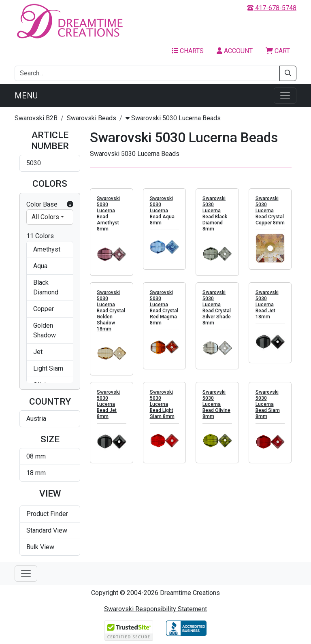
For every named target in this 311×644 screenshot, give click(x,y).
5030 (34, 163)
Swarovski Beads (92, 118)
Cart (278, 51)
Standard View (47, 530)
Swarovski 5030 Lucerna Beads (173, 118)
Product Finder (47, 514)
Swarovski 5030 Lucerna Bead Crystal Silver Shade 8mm (217, 308)
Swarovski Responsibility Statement (155, 609)
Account (235, 51)
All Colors (45, 217)
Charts (188, 51)
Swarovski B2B (36, 118)
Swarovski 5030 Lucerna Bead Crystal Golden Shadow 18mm (111, 311)
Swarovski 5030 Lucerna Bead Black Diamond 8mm (215, 214)
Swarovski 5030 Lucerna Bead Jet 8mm (108, 404)
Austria (36, 419)
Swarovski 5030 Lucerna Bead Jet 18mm (267, 305)
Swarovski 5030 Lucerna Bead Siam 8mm (268, 404)
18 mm (36, 473)
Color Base (50, 205)
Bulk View (40, 547)
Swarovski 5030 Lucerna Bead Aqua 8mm (162, 211)
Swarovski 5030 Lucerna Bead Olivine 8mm (216, 404)
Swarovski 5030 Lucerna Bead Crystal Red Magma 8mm (164, 308)
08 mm (36, 456)
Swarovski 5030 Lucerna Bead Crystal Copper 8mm (270, 211)
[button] (70, 205)
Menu (26, 96)
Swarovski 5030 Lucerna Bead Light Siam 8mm (162, 404)
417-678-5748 (272, 8)
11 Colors (40, 236)
